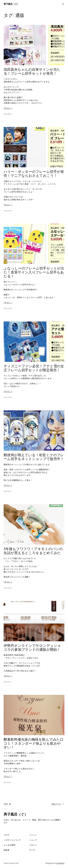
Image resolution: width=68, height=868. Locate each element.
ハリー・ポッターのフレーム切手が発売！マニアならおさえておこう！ (34, 173)
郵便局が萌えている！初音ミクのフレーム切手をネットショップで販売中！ (34, 457)
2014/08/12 (8, 114)
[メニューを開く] (63, 4)
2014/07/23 (8, 211)
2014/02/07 (8, 588)
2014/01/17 (7, 682)
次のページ (58, 804)
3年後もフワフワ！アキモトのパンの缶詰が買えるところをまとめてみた (33, 551)
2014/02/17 (8, 491)
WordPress (60, 863)
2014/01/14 (7, 782)
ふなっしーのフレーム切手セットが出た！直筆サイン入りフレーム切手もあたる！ (34, 272)
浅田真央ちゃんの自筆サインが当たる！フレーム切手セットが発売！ (32, 71)
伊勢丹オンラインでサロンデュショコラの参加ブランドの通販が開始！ (32, 647)
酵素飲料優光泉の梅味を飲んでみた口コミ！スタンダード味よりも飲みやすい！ (34, 743)
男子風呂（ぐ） (11, 4)
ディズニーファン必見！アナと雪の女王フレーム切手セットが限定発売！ (34, 368)
